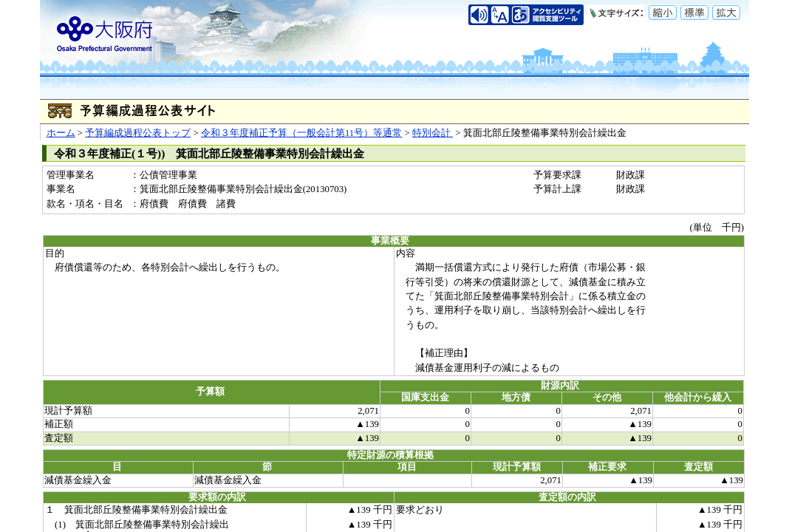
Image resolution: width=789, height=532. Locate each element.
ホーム (61, 133)
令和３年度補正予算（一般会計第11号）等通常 (301, 133)
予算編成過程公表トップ (138, 133)
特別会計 (433, 133)
